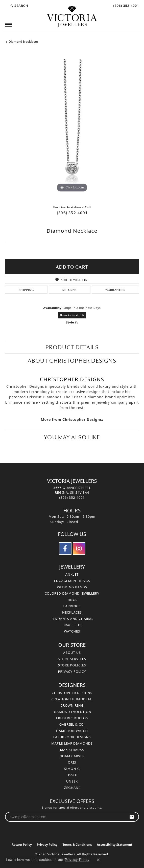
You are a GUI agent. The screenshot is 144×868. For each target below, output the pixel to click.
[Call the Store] (72, 497)
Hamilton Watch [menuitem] (72, 731)
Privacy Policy (72, 671)
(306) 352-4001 (72, 212)
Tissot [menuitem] (72, 775)
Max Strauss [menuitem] (72, 750)
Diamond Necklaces (23, 42)
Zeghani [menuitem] (72, 788)
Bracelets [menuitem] (72, 625)
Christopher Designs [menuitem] (72, 693)
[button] (19, 6)
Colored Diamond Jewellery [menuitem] (72, 593)
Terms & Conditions (77, 845)
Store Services (72, 659)
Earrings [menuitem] (72, 606)
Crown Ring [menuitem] (72, 705)
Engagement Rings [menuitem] (72, 581)
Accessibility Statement (114, 845)
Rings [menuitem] (72, 600)
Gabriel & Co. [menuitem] (72, 724)
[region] (72, 126)
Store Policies (72, 665)
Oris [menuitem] (72, 762)
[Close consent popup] (98, 860)
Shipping (26, 289)
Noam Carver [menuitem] (72, 756)
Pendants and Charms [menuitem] (72, 619)
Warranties (115, 289)
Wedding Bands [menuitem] (72, 587)
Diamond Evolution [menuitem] (72, 712)
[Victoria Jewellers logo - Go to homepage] (72, 17)
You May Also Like (72, 437)
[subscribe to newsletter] (132, 817)
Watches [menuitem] (72, 631)
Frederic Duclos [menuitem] (72, 718)
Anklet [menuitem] (72, 574)
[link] (126, 6)
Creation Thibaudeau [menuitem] (72, 699)
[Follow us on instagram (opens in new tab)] (79, 549)
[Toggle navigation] (8, 25)
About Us (72, 653)
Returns (69, 289)
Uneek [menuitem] (72, 781)
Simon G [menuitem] (72, 769)
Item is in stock (72, 315)
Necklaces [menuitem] (72, 612)
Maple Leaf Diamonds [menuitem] (72, 743)
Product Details (72, 347)
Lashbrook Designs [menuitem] (72, 737)
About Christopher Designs (72, 360)
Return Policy (22, 845)
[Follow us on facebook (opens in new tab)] (65, 549)
